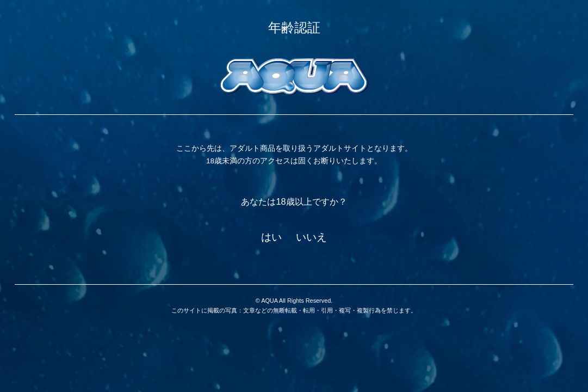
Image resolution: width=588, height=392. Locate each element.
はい (271, 237)
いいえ (311, 237)
